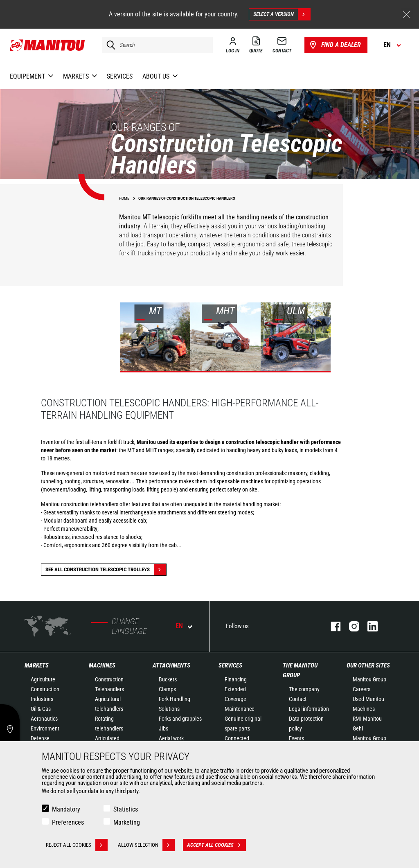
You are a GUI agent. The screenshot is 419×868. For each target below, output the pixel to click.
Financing (236, 679)
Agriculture (43, 679)
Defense (40, 738)
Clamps (167, 689)
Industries (42, 699)
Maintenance (240, 709)
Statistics (126, 809)
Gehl (358, 728)
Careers (362, 689)
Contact (298, 699)
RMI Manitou (367, 719)
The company (304, 689)
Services (230, 665)
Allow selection (146, 845)
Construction (45, 689)
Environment (45, 728)
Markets (37, 665)
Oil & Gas (41, 709)
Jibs (163, 728)
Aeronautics (44, 719)
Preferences (68, 822)
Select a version (282, 14)
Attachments (171, 665)
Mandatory (66, 809)
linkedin (368, 626)
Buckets (168, 679)
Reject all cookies (77, 845)
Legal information (309, 709)
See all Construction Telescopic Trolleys (106, 570)
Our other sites (368, 665)
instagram (350, 626)
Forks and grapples (180, 719)
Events (296, 738)
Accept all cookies (216, 845)
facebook (332, 626)
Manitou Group (369, 679)
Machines (102, 665)
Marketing (127, 822)
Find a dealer (335, 45)
